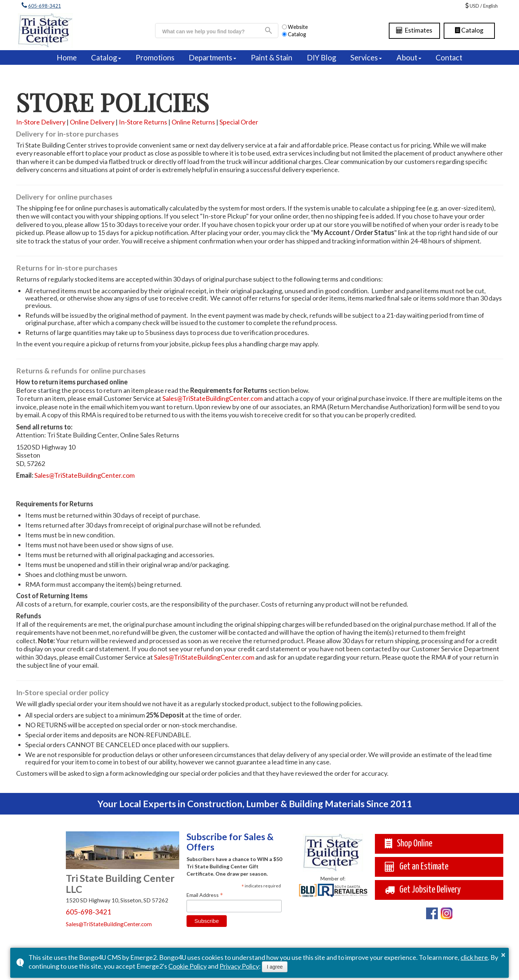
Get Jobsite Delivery (423, 890)
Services (364, 57)
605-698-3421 (45, 6)
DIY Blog (321, 57)
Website (295, 27)
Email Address (205, 895)
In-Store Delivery (41, 122)
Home (67, 57)
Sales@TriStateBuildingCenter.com (213, 398)
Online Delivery (92, 122)
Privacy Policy (239, 966)
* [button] (243, 887)
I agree (275, 967)
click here (474, 957)
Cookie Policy (187, 966)
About (407, 57)
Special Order (239, 122)
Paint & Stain (272, 57)
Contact (449, 57)
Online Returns (193, 122)
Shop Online (408, 844)
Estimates (414, 30)
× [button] (503, 955)
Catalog (469, 30)
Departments (210, 57)
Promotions (155, 57)
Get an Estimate (416, 867)
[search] (213, 31)
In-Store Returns (143, 122)
